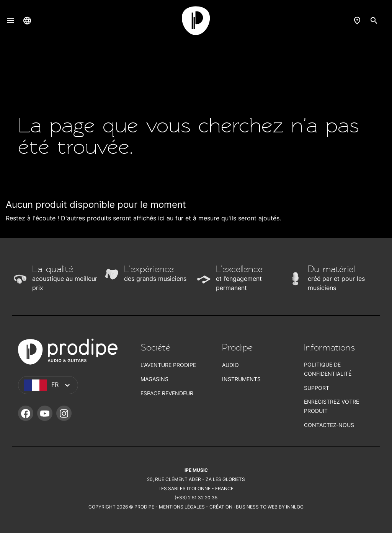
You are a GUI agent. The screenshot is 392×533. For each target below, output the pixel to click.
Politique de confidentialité (328, 369)
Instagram (64, 413)
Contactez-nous (329, 425)
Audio (230, 365)
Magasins (154, 379)
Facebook (26, 413)
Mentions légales (182, 507)
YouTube (45, 413)
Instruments (241, 379)
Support (317, 388)
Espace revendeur (167, 393)
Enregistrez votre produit (332, 406)
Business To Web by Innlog (270, 507)
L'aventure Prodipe (168, 365)
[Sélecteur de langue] (27, 20)
